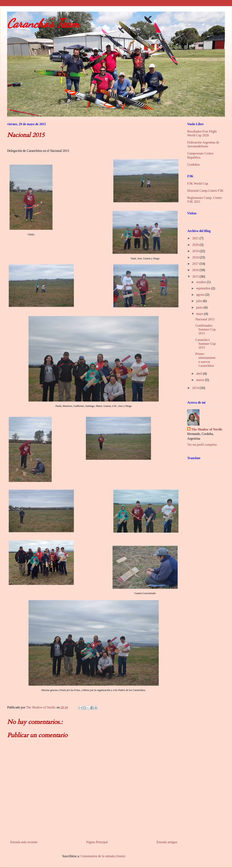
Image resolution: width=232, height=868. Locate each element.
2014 (196, 388)
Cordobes (193, 165)
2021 (196, 238)
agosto (201, 295)
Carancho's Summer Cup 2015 (206, 344)
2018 (196, 257)
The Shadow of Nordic (207, 429)
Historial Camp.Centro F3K (205, 191)
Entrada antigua (167, 842)
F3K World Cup (198, 183)
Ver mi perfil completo (202, 445)
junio (200, 307)
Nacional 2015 (205, 319)
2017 (196, 264)
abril (200, 374)
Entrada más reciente (24, 842)
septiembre (204, 288)
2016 (196, 270)
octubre (201, 282)
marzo (201, 380)
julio (200, 301)
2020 (196, 245)
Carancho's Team (43, 23)
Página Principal (97, 842)
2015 (196, 276)
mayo (200, 314)
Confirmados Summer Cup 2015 (206, 329)
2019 (196, 251)
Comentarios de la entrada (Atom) (103, 856)
